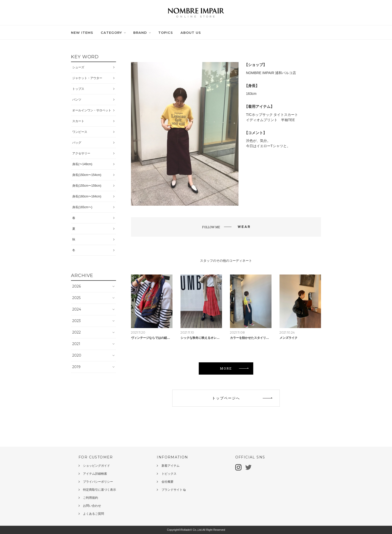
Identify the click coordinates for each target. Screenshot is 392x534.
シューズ (78, 67)
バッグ (77, 143)
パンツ (77, 100)
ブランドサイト (173, 490)
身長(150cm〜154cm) (87, 175)
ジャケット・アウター (87, 78)
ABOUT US (191, 33)
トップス (78, 89)
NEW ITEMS (82, 33)
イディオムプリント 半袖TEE (270, 120)
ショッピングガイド (96, 466)
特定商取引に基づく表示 (99, 490)
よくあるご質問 (93, 514)
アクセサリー (81, 153)
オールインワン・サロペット (92, 110)
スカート (78, 121)
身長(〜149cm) (82, 164)
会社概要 (167, 482)
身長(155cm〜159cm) (87, 186)
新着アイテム (170, 466)
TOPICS (166, 33)
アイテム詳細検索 (95, 474)
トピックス (169, 474)
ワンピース (80, 132)
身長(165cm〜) (82, 207)
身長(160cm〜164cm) (87, 196)
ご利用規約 (90, 498)
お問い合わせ (92, 506)
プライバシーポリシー (98, 482)
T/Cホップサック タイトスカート (272, 115)
